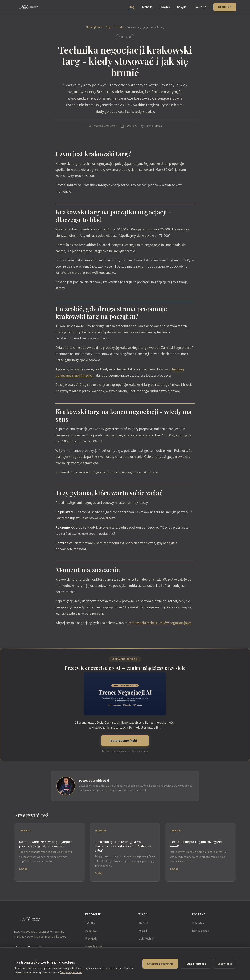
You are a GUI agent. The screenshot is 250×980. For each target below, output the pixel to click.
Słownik (165, 7)
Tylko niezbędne (196, 964)
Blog (132, 7)
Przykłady (91, 939)
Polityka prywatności (71, 972)
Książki (182, 7)
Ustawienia (225, 964)
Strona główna (94, 27)
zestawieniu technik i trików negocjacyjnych (160, 623)
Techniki (147, 7)
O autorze (200, 7)
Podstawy (91, 931)
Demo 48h (225, 7)
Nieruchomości (94, 946)
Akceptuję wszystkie (160, 964)
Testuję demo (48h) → (125, 741)
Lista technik (146, 939)
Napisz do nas (200, 931)
